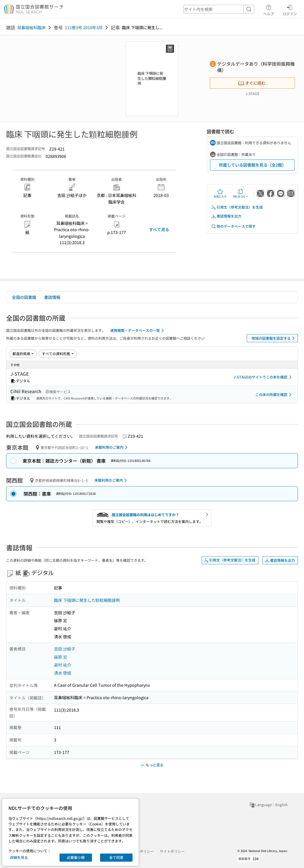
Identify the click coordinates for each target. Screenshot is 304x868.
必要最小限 (76, 857)
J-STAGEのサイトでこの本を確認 (263, 377)
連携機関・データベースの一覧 (138, 331)
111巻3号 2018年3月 (84, 27)
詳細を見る (19, 857)
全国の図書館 (24, 297)
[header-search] (219, 9)
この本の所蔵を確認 (274, 395)
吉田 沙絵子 (65, 649)
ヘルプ (269, 9)
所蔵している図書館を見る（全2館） (252, 165)
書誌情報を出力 (226, 216)
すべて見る (159, 229)
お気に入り (220, 193)
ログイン (290, 9)
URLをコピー (240, 193)
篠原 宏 (61, 657)
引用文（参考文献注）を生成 (237, 207)
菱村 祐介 (63, 665)
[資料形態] (58, 354)
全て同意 (116, 857)
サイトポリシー (172, 851)
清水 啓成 (63, 673)
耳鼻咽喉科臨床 (31, 27)
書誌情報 (52, 297)
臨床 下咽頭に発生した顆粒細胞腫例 (87, 600)
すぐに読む (252, 83)
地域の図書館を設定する (274, 338)
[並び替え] (23, 354)
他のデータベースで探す (233, 226)
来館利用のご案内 (112, 447)
